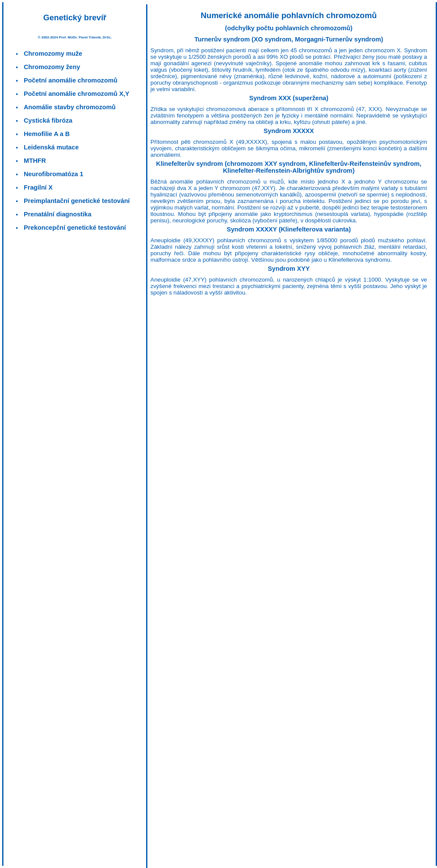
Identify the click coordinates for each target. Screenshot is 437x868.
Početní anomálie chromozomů (71, 80)
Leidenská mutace (51, 147)
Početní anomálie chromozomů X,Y (77, 94)
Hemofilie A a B (47, 134)
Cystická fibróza (48, 120)
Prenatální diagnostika (57, 214)
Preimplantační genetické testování (77, 201)
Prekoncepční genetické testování (75, 228)
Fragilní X (38, 187)
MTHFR (35, 161)
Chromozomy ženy (52, 67)
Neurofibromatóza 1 (54, 174)
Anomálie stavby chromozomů (70, 107)
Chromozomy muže (53, 54)
